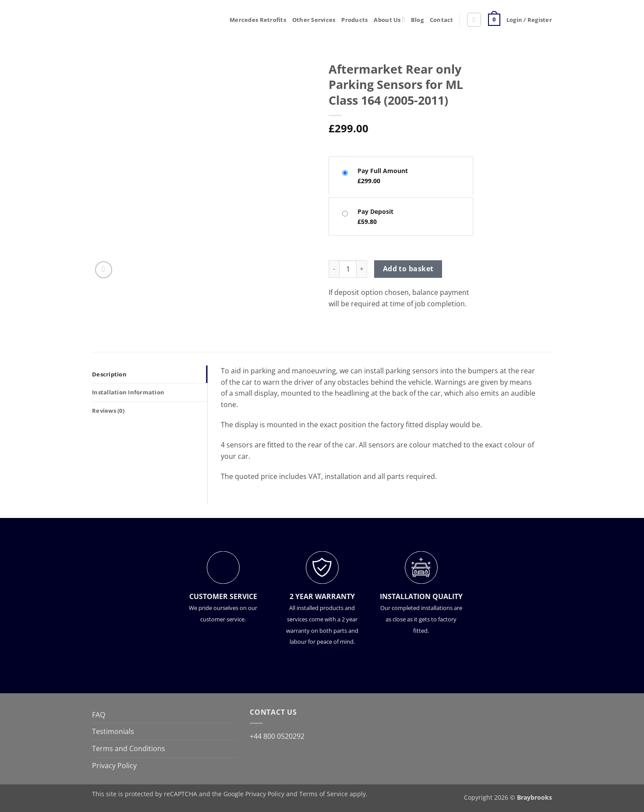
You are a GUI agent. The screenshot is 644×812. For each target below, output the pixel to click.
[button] (474, 20)
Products (354, 20)
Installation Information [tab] (128, 392)
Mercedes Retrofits (258, 20)
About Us (389, 20)
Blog (417, 20)
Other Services (314, 20)
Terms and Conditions (129, 748)
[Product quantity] (348, 269)
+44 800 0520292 (277, 736)
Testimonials (113, 731)
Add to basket (408, 269)
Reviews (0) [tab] (108, 411)
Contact (442, 20)
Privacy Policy (114, 766)
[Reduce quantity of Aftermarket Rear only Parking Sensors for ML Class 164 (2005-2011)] (334, 269)
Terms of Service (324, 794)
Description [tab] (109, 374)
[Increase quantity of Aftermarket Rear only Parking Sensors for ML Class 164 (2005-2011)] (362, 269)
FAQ (99, 715)
